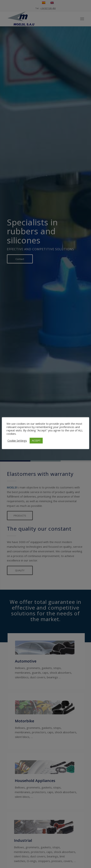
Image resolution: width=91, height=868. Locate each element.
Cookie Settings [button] (17, 441)
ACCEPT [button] (36, 441)
